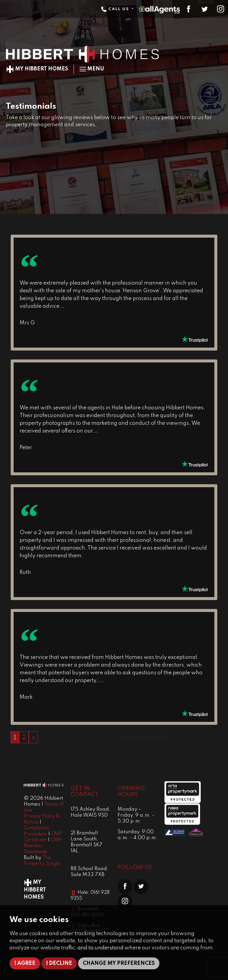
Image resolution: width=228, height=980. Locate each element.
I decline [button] (59, 963)
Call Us (116, 9)
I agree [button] (25, 963)
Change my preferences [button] (119, 963)
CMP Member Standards (43, 846)
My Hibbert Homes (37, 69)
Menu (92, 69)
